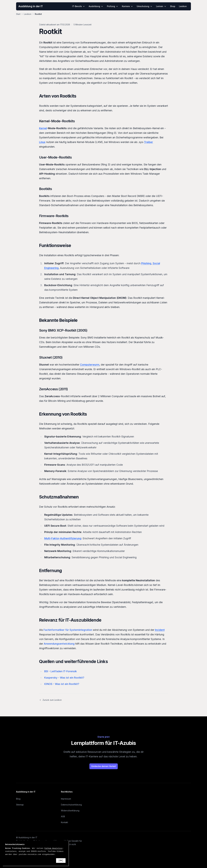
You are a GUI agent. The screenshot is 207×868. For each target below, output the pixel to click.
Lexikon (28, 14)
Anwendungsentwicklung (59, 644)
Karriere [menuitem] (127, 6)
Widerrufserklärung (70, 811)
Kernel (43, 128)
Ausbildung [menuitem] (96, 6)
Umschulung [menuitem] (145, 6)
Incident (160, 630)
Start (18, 14)
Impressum (66, 799)
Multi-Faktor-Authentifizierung (63, 538)
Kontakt (64, 822)
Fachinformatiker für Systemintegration (68, 630)
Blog (18, 799)
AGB (63, 816)
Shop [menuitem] (173, 6)
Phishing (146, 263)
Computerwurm (90, 365)
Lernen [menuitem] (161, 6)
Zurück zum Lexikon (50, 700)
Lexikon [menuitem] (183, 6)
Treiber (148, 142)
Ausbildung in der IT (31, 6)
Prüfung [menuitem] (113, 6)
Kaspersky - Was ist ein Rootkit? (64, 678)
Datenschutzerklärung (71, 805)
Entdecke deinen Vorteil (104, 766)
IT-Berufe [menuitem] (79, 6)
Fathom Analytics (53, 848)
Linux (42, 142)
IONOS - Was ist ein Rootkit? (62, 684)
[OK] (61, 861)
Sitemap (20, 805)
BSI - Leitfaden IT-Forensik (61, 671)
